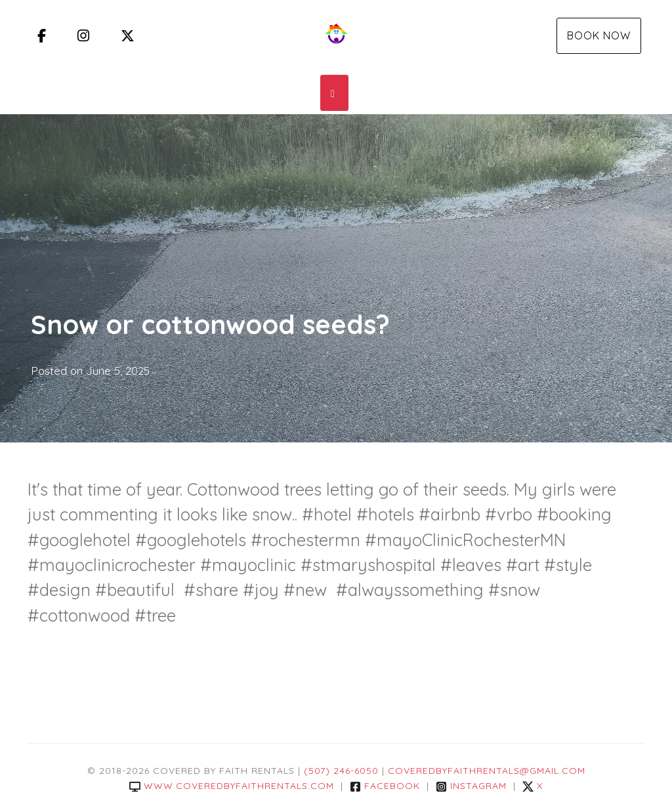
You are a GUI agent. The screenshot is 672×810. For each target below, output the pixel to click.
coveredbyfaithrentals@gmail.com (487, 771)
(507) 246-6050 (341, 771)
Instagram (471, 786)
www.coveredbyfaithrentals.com (232, 786)
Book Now (599, 35)
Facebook (385, 786)
